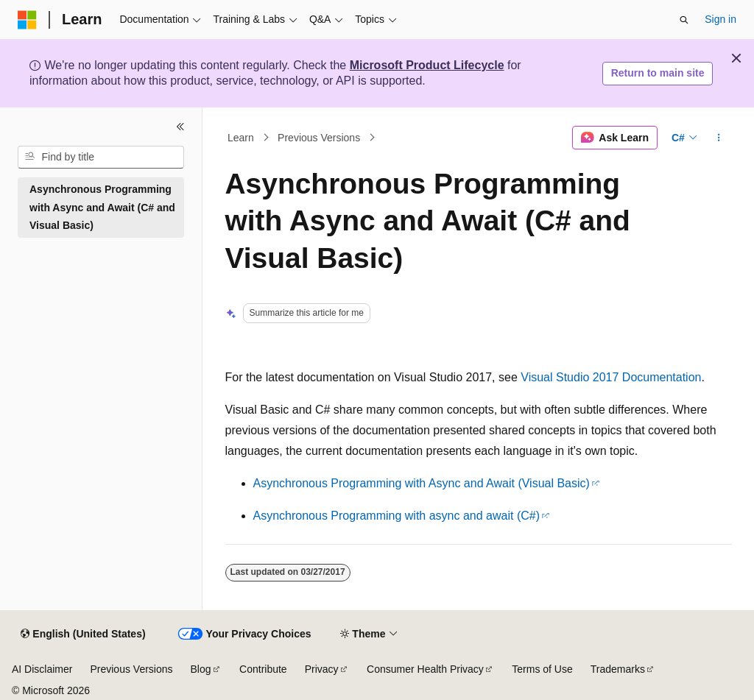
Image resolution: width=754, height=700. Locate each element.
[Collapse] (180, 127)
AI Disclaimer (42, 669)
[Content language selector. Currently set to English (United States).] (83, 634)
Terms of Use (542, 669)
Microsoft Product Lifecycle (427, 65)
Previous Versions (319, 138)
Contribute (263, 669)
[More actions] (718, 138)
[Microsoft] (27, 20)
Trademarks (618, 669)
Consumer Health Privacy (425, 669)
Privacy (322, 669)
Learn (241, 138)
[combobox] (101, 158)
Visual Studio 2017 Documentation (611, 377)
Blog (201, 669)
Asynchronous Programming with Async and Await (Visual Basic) (422, 483)
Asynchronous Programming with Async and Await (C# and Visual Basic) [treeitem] (102, 207)
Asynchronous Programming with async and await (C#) (397, 516)
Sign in (720, 19)
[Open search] (684, 20)
